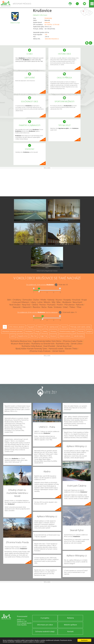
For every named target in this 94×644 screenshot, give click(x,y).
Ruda (50, 307)
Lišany (33, 302)
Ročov (44, 307)
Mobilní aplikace (70, 625)
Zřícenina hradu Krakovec (40, 351)
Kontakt (70, 631)
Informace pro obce (45, 625)
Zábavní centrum (65, 336)
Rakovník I (17, 307)
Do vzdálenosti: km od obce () (38, 312)
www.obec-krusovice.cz (52, 39)
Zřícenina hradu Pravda (73, 341)
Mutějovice (67, 302)
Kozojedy (67, 300)
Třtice (79, 307)
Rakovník (47, 22)
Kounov (59, 300)
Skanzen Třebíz (71, 349)
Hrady (37, 331)
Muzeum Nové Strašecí (20, 344)
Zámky (45, 331)
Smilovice (58, 307)
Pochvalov (51, 305)
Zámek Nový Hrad (64, 346)
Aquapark (31, 327)
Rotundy (81, 331)
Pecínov (43, 305)
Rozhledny (29, 331)
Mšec (59, 302)
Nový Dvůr (26, 305)
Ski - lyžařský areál (52, 327)
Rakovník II (27, 307)
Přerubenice (69, 305)
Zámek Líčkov (76, 344)
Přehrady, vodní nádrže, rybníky (80, 327)
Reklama (70, 618)
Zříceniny (53, 331)
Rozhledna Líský (63, 344)
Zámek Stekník (58, 351)
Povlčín (60, 305)
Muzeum (53, 336)
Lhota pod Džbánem (21, 302)
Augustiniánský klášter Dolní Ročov (47, 341)
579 (46, 34)
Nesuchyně (77, 302)
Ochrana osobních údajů (45, 631)
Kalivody (51, 300)
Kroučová (76, 300)
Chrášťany (17, 300)
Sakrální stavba (78, 336)
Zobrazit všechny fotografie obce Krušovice (47, 271)
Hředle (43, 300)
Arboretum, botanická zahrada (12, 331)
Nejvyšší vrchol (23, 336)
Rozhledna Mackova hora (21, 341)
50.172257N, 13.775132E (52, 25)
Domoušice (27, 300)
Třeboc (72, 307)
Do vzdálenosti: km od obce (40, 285)
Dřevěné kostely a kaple (67, 331)
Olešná (35, 305)
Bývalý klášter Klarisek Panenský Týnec (31, 349)
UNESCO (40, 327)
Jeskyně (89, 331)
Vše (5, 327)
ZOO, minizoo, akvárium (17, 327)
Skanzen (64, 327)
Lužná (40, 302)
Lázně (13, 336)
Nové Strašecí (15, 305)
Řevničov (36, 307)
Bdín (9, 300)
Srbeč (65, 307)
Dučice (36, 300)
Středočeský (48, 18)
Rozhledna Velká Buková (32, 346)
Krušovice (42, 10)
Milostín (47, 302)
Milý (53, 302)
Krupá (84, 300)
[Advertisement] (47, 183)
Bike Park (34, 336)
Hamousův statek (56, 349)
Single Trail (44, 336)
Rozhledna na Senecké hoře (43, 344)
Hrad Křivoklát (49, 346)
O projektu (45, 618)
